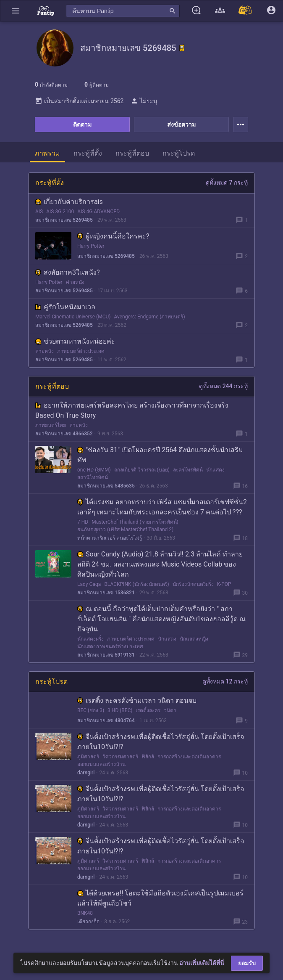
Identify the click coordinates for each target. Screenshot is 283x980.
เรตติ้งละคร (148, 710)
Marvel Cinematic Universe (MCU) (73, 317)
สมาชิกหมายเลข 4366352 (64, 434)
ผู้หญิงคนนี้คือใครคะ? (113, 236)
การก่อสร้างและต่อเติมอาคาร (189, 757)
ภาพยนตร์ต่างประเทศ (81, 351)
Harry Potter (91, 246)
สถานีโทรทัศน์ (93, 477)
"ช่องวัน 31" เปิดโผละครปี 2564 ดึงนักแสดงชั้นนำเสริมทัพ (160, 455)
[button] (16, 11)
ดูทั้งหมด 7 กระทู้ (227, 183)
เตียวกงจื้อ (88, 922)
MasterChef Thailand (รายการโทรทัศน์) (135, 522)
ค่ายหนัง (75, 282)
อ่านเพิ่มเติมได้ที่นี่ (202, 963)
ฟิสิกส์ (148, 757)
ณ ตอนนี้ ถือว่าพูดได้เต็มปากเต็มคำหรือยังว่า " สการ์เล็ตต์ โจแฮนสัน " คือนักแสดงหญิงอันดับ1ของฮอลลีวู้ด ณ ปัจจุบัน (161, 619)
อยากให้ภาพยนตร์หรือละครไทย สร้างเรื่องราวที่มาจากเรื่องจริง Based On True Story (132, 410)
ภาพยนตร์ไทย (51, 425)
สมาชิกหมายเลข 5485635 (106, 486)
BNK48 (85, 913)
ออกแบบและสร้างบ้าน (101, 764)
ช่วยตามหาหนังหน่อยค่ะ (75, 341)
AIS (39, 212)
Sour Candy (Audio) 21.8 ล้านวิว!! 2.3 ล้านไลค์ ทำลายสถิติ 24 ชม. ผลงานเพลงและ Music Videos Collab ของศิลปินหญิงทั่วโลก (160, 564)
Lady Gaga (89, 584)
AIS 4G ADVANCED (98, 212)
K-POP (224, 584)
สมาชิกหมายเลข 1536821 (106, 593)
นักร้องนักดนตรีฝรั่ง (193, 584)
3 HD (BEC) (120, 710)
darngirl (86, 773)
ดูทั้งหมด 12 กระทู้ (225, 681)
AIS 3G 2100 (60, 212)
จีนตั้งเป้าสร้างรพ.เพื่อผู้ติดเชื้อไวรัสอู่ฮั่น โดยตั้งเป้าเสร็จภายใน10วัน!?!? (161, 742)
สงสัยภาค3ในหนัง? (68, 272)
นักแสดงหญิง (194, 639)
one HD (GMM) (94, 470)
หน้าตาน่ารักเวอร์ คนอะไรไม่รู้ (110, 538)
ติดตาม (82, 124)
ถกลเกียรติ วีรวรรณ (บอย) (142, 470)
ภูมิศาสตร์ (88, 757)
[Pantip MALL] (246, 11)
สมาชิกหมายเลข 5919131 (106, 655)
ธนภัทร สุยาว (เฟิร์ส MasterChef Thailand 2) (125, 530)
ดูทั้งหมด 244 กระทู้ (223, 386)
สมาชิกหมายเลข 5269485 (64, 220)
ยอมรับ (247, 963)
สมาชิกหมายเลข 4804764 (106, 720)
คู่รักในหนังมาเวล (65, 307)
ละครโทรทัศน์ (188, 470)
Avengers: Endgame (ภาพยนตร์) (149, 317)
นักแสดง (215, 470)
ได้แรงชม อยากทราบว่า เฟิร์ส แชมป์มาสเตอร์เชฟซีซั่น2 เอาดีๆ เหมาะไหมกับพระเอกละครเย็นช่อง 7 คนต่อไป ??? (162, 507)
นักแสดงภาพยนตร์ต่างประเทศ (110, 646)
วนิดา (170, 710)
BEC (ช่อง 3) (91, 710)
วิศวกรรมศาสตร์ (120, 757)
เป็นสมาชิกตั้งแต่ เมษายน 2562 (79, 101)
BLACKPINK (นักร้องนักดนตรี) (136, 584)
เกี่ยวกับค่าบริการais (69, 202)
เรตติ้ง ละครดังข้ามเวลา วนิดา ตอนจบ (137, 701)
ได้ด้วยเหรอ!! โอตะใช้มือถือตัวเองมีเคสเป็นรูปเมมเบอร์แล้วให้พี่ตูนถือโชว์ (160, 898)
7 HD (83, 522)
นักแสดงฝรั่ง (90, 639)
